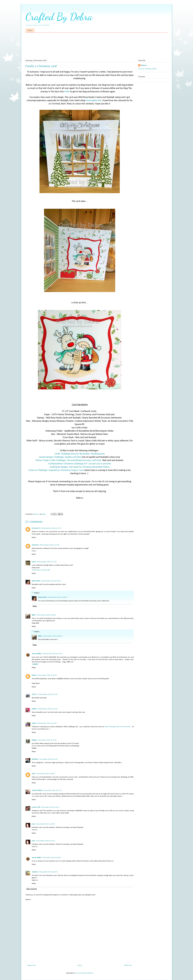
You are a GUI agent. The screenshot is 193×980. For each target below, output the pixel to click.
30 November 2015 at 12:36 (47, 709)
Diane (34, 675)
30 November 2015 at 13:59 (47, 723)
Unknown (35, 545)
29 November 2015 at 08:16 (46, 615)
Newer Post (32, 965)
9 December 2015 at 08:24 (51, 858)
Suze (33, 774)
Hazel (34, 723)
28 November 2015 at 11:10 (51, 528)
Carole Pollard (37, 790)
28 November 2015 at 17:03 (49, 545)
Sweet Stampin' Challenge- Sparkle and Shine (60, 457)
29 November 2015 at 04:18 (51, 581)
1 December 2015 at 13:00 (47, 740)
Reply (34, 537)
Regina (34, 740)
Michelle (35, 759)
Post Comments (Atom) (84, 973)
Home (30, 30)
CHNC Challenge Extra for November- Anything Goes (80, 454)
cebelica (35, 872)
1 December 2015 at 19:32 (48, 759)
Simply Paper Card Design (41, 570)
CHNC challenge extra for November (117, 727)
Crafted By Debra (59, 17)
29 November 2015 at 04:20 (57, 597)
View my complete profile (147, 69)
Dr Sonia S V (36, 528)
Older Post (128, 965)
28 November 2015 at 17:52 (47, 562)
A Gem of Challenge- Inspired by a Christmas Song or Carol (56, 470)
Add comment (31, 889)
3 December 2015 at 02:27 (50, 807)
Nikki (33, 615)
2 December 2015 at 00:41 (45, 774)
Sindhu (34, 709)
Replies (37, 593)
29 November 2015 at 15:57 (47, 675)
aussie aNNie (36, 654)
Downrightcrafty (93, 101)
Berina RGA (36, 581)
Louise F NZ (36, 807)
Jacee (34, 562)
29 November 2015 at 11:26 (52, 654)
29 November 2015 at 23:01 (47, 694)
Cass (33, 824)
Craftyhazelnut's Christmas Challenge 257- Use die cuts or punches (80, 464)
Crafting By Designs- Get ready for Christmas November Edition (80, 467)
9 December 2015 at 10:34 (48, 872)
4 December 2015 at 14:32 (45, 824)
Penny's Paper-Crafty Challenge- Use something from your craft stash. (69, 460)
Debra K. (144, 65)
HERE (67, 92)
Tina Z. (34, 694)
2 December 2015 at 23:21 (52, 790)
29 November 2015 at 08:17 (52, 636)
